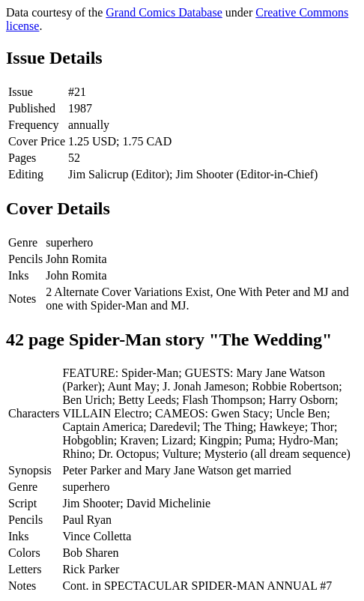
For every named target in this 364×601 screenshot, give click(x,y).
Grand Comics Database (164, 12)
